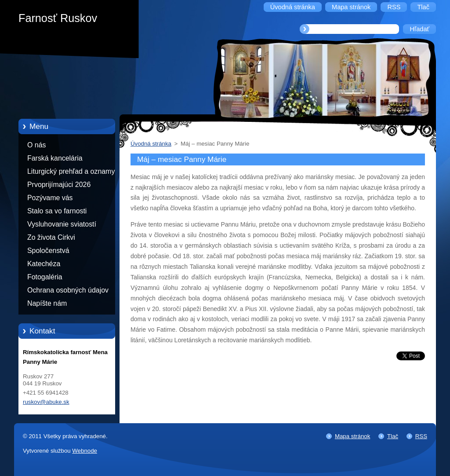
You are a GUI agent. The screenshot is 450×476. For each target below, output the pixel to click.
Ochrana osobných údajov (68, 290)
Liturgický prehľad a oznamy (71, 171)
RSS (421, 436)
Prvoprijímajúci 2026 (59, 185)
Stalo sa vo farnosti (57, 211)
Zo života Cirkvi (51, 237)
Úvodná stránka (151, 144)
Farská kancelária (55, 158)
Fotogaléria (45, 277)
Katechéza (44, 264)
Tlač (393, 436)
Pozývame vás (50, 198)
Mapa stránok (352, 436)
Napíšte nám (47, 303)
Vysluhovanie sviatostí (62, 224)
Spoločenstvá (48, 251)
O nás (36, 145)
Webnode (85, 451)
